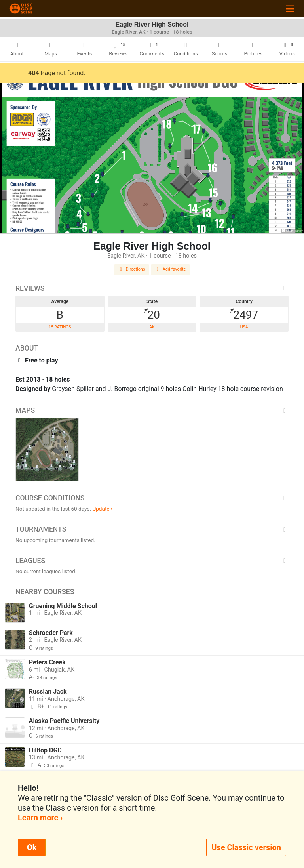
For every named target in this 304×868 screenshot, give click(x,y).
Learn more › (40, 818)
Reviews (152, 288)
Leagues (152, 561)
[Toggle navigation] (290, 9)
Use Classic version (246, 847)
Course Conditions (152, 498)
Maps (152, 410)
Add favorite (171, 269)
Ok (32, 847)
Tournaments (152, 529)
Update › (102, 509)
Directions (132, 269)
